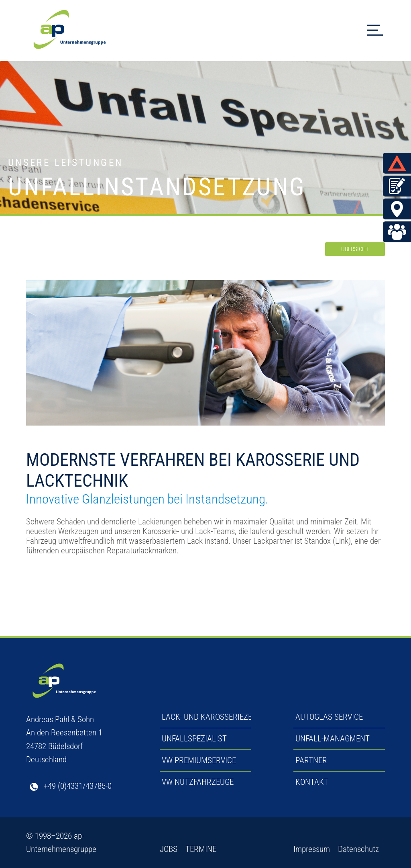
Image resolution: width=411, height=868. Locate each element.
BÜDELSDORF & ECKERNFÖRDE (399, 209)
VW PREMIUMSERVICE (199, 760)
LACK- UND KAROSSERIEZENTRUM (220, 717)
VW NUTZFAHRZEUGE (198, 782)
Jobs (399, 232)
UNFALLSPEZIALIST (194, 739)
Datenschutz (358, 849)
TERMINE (201, 849)
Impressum (312, 849)
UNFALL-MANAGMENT (333, 739)
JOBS (169, 849)
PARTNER (311, 760)
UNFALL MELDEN (399, 163)
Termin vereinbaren (399, 186)
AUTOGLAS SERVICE (329, 717)
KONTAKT (312, 782)
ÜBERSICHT (355, 249)
